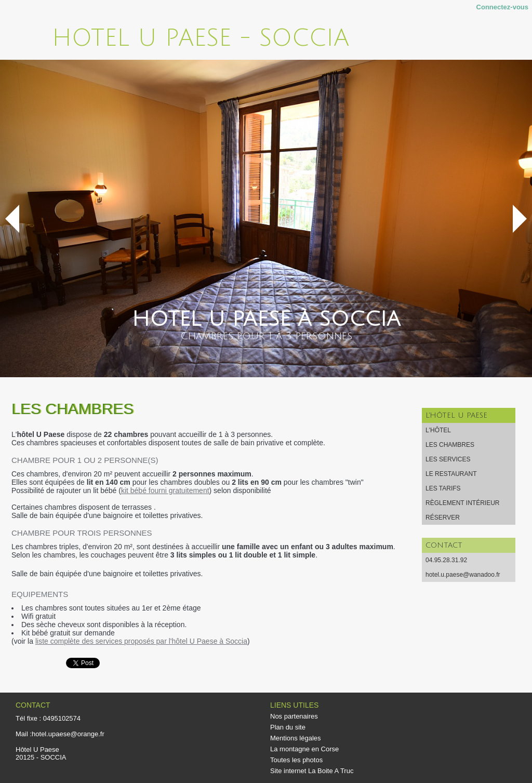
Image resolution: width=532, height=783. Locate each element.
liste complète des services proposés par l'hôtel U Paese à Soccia (141, 641)
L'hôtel (438, 430)
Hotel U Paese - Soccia (201, 38)
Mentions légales (296, 738)
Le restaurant (451, 474)
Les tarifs (443, 488)
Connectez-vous (502, 7)
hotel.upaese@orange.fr (68, 734)
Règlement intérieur (462, 503)
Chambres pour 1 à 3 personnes (266, 336)
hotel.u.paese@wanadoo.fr (463, 575)
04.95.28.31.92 (446, 560)
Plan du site (288, 727)
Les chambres (450, 445)
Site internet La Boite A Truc (312, 771)
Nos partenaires (294, 716)
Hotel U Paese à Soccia (266, 319)
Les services (448, 459)
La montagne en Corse (304, 749)
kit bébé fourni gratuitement (165, 490)
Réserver (443, 517)
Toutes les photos (296, 760)
